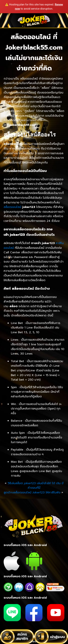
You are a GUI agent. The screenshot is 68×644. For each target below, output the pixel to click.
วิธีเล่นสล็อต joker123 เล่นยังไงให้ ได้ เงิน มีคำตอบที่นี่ (36, 486)
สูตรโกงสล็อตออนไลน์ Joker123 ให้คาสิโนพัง (32, 492)
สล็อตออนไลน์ (12, 207)
